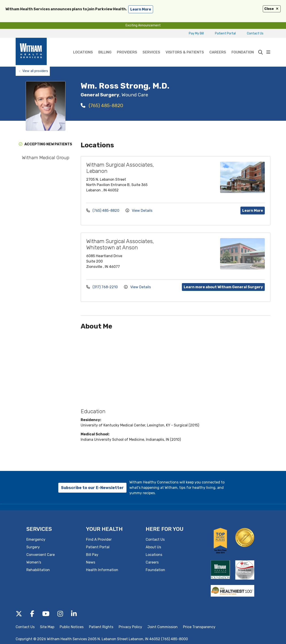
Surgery (33, 547)
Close (272, 9)
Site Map (47, 627)
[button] (268, 52)
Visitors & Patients (185, 46)
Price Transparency (199, 627)
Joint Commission (163, 627)
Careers (218, 46)
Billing (105, 46)
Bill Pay (92, 555)
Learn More (253, 211)
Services (151, 46)
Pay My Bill (196, 33)
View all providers (35, 71)
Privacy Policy (130, 627)
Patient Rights (101, 627)
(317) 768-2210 (102, 287)
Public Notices (72, 627)
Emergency (36, 539)
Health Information (102, 570)
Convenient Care (41, 555)
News (91, 562)
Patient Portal (225, 33)
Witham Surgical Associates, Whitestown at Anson (120, 244)
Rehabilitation (38, 570)
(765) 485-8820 (102, 105)
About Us (153, 547)
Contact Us (255, 33)
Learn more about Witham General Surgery (223, 287)
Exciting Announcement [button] (143, 25)
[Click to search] (261, 52)
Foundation (243, 46)
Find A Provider (99, 539)
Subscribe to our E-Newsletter (92, 488)
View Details (139, 211)
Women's (34, 562)
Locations (83, 46)
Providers (127, 46)
